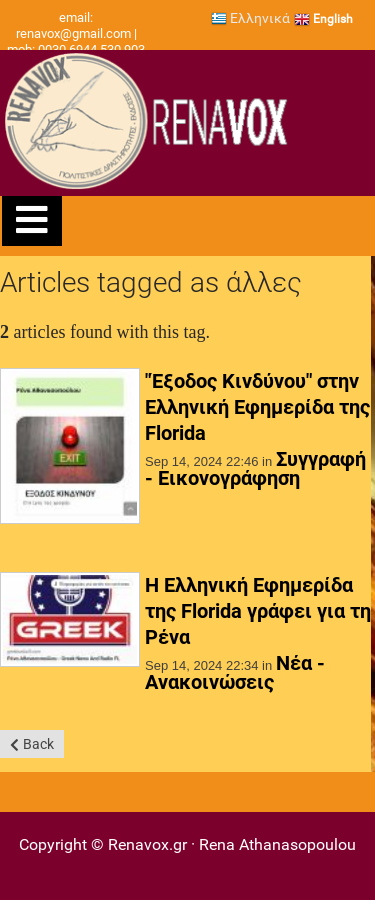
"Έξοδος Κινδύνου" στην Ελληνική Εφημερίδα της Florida (257, 407)
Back (38, 744)
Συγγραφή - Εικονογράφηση (255, 468)
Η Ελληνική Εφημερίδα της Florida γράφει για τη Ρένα (258, 611)
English (323, 19)
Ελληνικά (250, 18)
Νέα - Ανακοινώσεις (235, 672)
